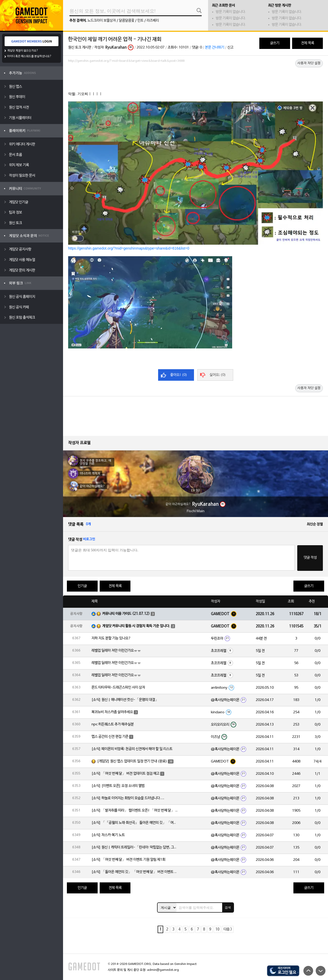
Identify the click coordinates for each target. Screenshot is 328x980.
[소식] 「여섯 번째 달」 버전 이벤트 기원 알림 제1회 (128, 860)
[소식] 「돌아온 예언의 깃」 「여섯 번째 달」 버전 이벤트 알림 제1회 (135, 872)
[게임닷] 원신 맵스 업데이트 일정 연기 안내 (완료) (132, 761)
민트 (140, 21)
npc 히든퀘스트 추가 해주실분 (113, 724)
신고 (230, 48)
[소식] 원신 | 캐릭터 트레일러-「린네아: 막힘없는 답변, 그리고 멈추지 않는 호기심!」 (135, 847)
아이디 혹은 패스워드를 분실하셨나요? (29, 56)
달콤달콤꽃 (127, 21)
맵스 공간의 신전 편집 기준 (110, 737)
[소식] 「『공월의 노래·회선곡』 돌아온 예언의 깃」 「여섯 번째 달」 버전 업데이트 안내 (135, 823)
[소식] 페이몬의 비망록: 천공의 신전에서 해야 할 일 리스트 (132, 749)
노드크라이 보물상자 (102, 21)
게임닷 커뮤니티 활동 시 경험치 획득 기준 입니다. (136, 626)
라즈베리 (153, 21)
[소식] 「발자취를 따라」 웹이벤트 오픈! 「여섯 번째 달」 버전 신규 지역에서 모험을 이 (135, 811)
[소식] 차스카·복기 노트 (108, 835)
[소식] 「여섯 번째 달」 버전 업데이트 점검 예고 (125, 774)
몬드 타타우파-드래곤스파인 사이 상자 (118, 688)
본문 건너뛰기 (215, 48)
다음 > (228, 929)
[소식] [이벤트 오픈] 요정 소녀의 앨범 (118, 786)
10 (217, 929)
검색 (228, 907)
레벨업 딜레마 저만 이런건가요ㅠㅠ (116, 651)
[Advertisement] (196, 79)
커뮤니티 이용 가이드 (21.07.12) (126, 614)
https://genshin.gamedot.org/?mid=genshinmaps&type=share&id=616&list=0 (129, 248)
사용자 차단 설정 (309, 63)
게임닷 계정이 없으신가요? (23, 51)
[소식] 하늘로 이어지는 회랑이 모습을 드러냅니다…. (128, 798)
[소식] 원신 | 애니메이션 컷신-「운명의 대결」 (125, 700)
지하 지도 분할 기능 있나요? (111, 638)
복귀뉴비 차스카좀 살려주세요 (112, 712)
